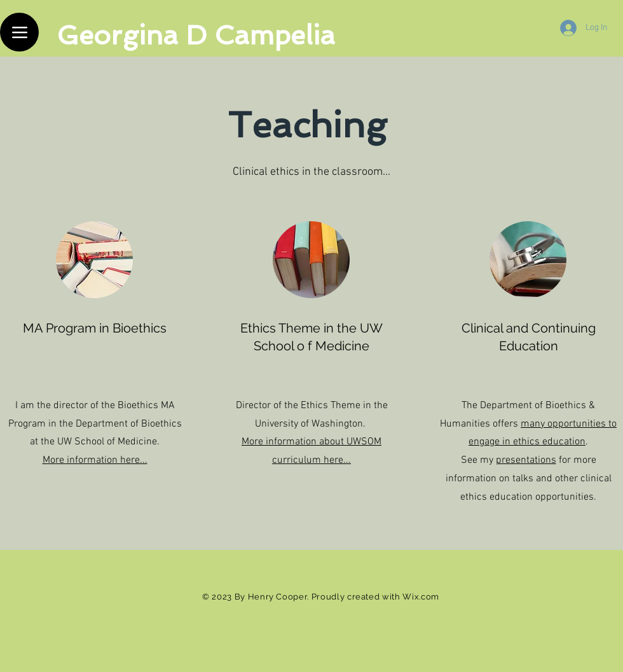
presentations (526, 460)
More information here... (95, 460)
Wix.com (421, 597)
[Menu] (19, 32)
